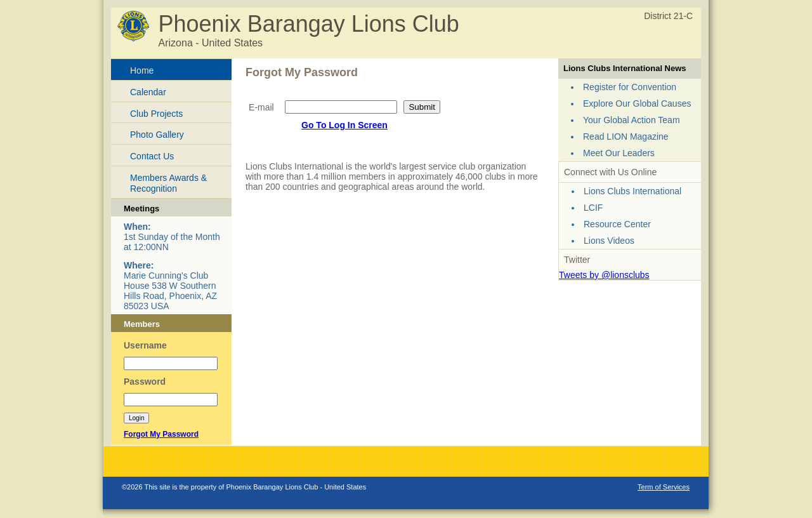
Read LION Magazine (626, 136)
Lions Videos (609, 241)
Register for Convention (630, 87)
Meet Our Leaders (619, 153)
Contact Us (152, 156)
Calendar (148, 92)
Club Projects (156, 114)
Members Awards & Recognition (168, 183)
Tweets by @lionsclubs (604, 275)
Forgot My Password (161, 434)
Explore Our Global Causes (637, 103)
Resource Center (617, 224)
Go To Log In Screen (344, 125)
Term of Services (664, 487)
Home (142, 70)
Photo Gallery (157, 135)
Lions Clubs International (632, 191)
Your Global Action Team (632, 120)
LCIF (593, 208)
